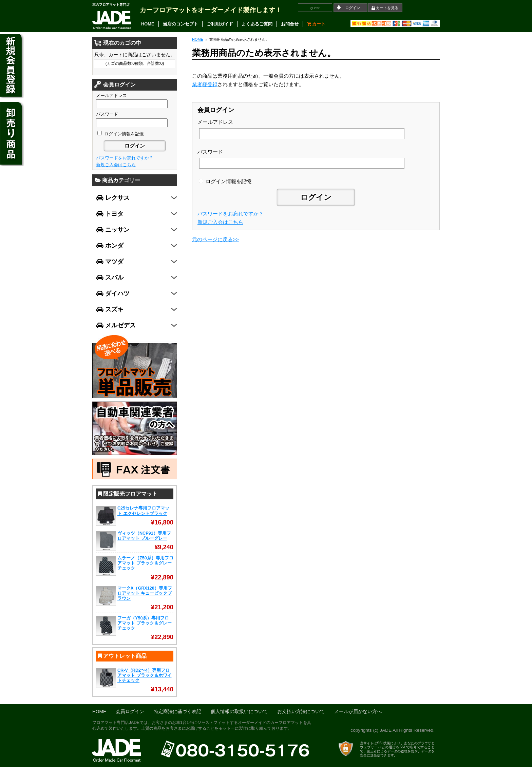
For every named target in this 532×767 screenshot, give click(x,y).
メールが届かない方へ (358, 712)
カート (316, 24)
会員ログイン (130, 712)
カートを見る (387, 8)
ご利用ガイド (220, 24)
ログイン (353, 8)
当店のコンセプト (180, 24)
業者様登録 (205, 84)
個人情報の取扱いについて (239, 712)
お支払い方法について (301, 712)
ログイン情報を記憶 (225, 181)
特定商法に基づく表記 (177, 712)
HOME (148, 24)
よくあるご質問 (257, 24)
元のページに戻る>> (215, 239)
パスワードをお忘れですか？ (231, 214)
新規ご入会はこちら (220, 222)
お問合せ (290, 24)
